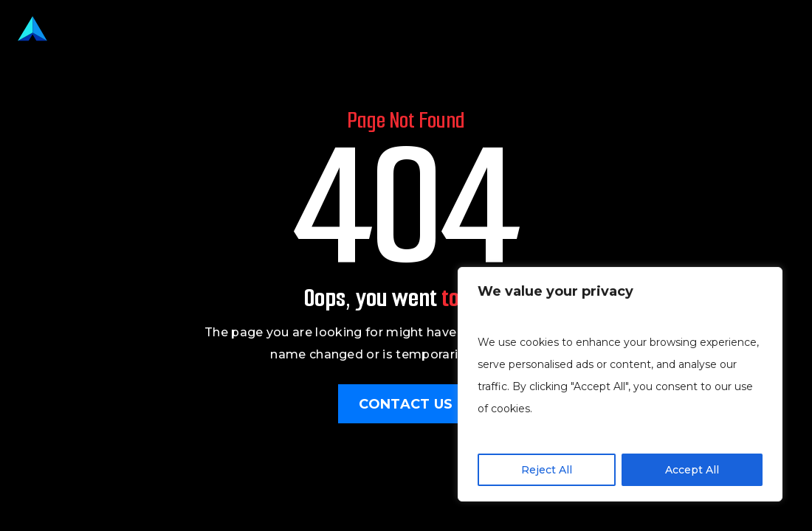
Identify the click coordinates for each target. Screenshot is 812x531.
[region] (620, 384)
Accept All (692, 470)
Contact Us (406, 404)
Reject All (547, 470)
